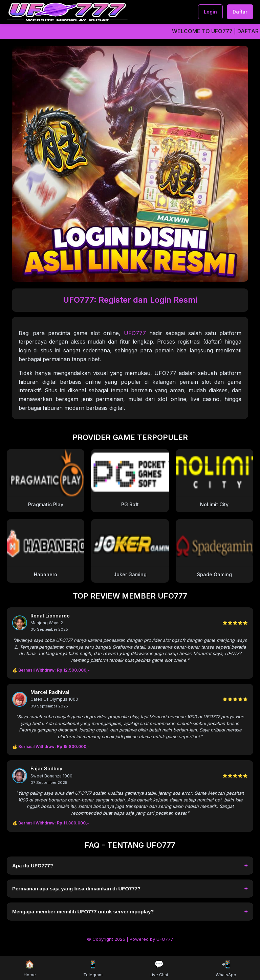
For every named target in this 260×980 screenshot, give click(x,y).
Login (210, 12)
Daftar (240, 12)
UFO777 (135, 333)
